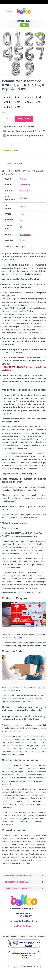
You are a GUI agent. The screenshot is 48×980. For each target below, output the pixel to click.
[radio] (7, 97)
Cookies (42, 936)
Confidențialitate (10, 936)
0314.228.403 (26, 916)
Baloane (23, 207)
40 (21, 227)
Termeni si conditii (28, 936)
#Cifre (24, 25)
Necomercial (25, 191)
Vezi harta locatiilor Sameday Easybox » (21, 279)
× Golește (6, 113)
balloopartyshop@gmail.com (35, 550)
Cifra (4, 93)
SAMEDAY (25, 456)
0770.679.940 (26, 914)
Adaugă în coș (24, 119)
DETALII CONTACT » (24, 926)
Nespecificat (25, 185)
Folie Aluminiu (25, 235)
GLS (35, 456)
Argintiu (23, 179)
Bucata (23, 240)
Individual (24, 198)
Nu (21, 220)
